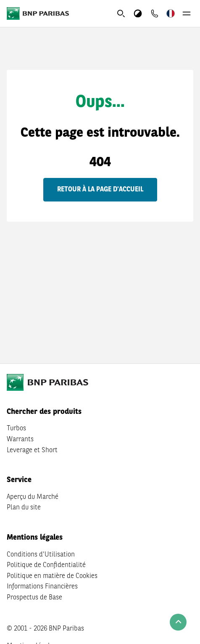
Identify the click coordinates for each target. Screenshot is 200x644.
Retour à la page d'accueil (100, 190)
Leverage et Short (32, 451)
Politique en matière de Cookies (52, 576)
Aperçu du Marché (33, 497)
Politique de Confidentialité (46, 565)
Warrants (20, 440)
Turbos (16, 429)
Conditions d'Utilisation (41, 555)
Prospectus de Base (34, 598)
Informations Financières (42, 587)
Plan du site (24, 508)
